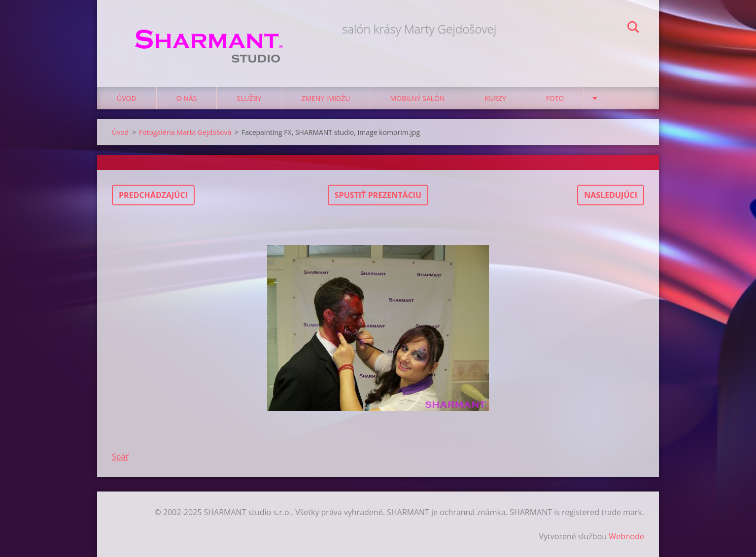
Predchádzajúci (153, 195)
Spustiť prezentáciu (378, 195)
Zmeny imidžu (326, 98)
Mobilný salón (417, 98)
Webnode (626, 536)
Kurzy (496, 98)
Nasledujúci (611, 195)
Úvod (127, 98)
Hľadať (633, 29)
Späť (120, 457)
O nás (187, 98)
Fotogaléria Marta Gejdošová (185, 132)
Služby (249, 98)
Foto (555, 98)
